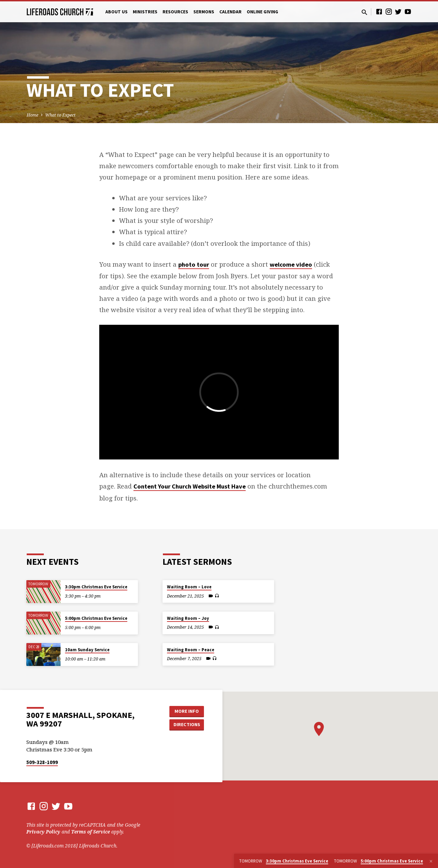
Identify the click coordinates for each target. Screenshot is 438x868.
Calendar (230, 12)
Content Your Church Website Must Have (190, 486)
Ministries (145, 12)
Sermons (204, 12)
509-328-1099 (42, 762)
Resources (175, 12)
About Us (117, 12)
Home (33, 115)
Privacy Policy (43, 832)
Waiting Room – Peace (191, 650)
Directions (187, 724)
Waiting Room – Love (189, 587)
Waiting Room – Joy (188, 618)
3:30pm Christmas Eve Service (96, 587)
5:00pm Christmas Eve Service (96, 618)
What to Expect (60, 115)
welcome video (291, 264)
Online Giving (262, 12)
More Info (187, 711)
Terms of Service (91, 832)
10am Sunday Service (87, 650)
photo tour (194, 264)
